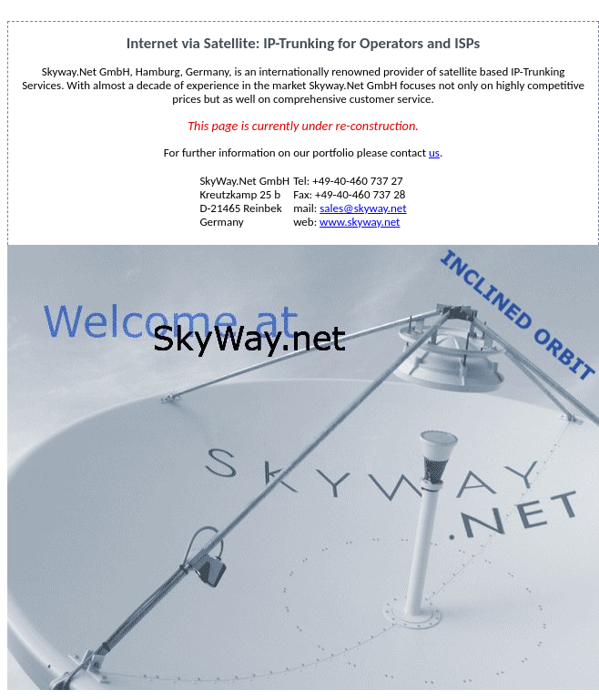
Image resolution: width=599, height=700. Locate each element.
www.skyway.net (360, 222)
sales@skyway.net (363, 208)
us (434, 152)
